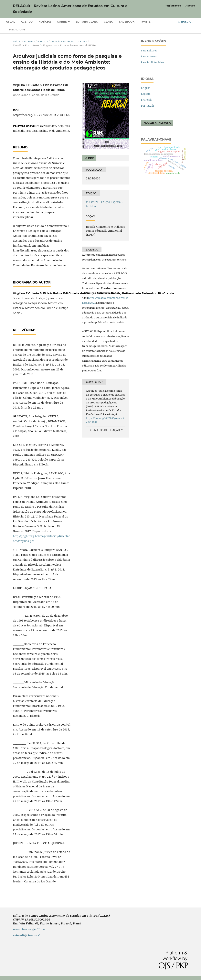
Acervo (27, 22)
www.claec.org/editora (29, 929)
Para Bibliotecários (152, 62)
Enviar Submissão (157, 123)
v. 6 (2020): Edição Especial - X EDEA (62, 41)
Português (148, 106)
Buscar (185, 22)
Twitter (146, 22)
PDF (91, 158)
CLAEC (108, 22)
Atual (10, 22)
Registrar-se (173, 5)
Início (17, 41)
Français (147, 100)
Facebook (127, 22)
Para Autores (149, 56)
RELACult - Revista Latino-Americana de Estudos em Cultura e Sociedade (70, 9)
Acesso (190, 5)
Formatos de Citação (104, 430)
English (146, 88)
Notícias (45, 22)
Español (146, 94)
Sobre (62, 22)
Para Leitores (149, 50)
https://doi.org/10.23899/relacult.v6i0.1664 (41, 115)
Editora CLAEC (87, 22)
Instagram (17, 29)
